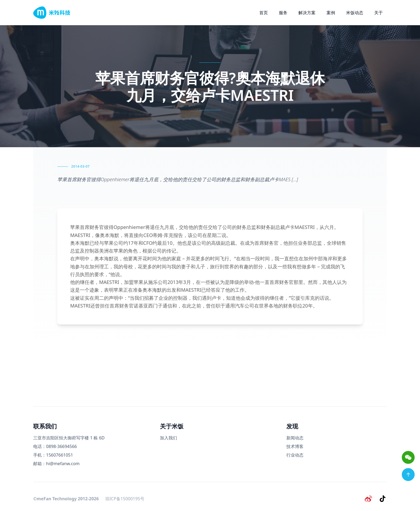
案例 (331, 13)
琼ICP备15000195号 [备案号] (125, 499)
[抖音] (382, 499)
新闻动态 (295, 438)
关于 (378, 13)
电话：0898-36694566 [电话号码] (55, 446)
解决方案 (307, 13)
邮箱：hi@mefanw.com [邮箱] (56, 464)
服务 (283, 13)
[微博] (369, 499)
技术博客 (295, 446)
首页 (264, 13)
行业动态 (295, 455)
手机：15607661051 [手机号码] (53, 455)
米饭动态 (355, 13)
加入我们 (168, 438)
